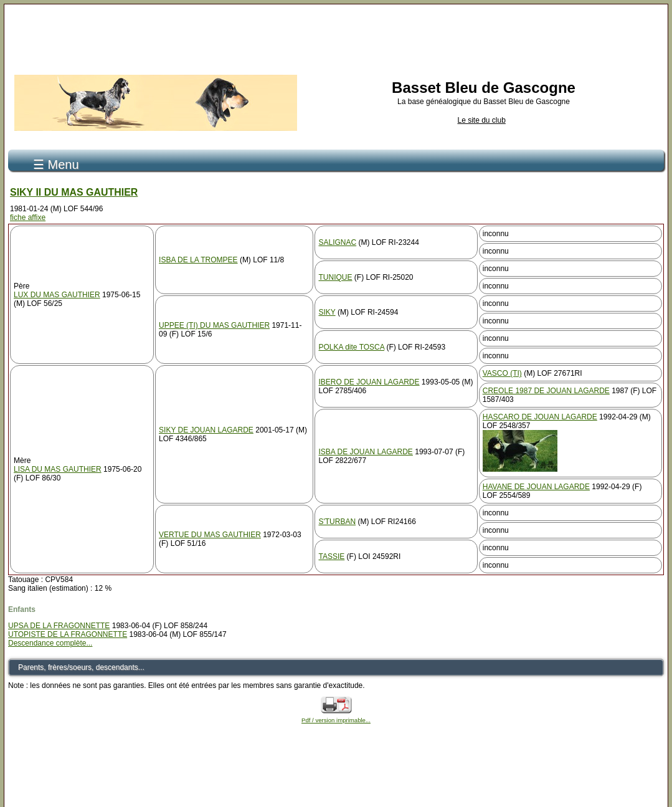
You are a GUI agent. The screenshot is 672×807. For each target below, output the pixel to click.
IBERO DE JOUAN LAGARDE (369, 382)
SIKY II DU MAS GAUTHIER (74, 192)
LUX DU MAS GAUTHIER (57, 295)
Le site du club (481, 120)
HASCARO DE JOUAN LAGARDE (540, 417)
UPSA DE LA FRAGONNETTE (59, 626)
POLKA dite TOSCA (351, 347)
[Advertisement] (336, 36)
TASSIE (331, 556)
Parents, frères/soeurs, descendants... (81, 667)
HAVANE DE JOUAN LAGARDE (536, 487)
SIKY (327, 312)
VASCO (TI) (502, 373)
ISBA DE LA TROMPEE (198, 260)
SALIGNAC (337, 242)
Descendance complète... (50, 643)
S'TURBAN (337, 522)
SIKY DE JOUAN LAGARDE (206, 430)
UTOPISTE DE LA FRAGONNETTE (68, 634)
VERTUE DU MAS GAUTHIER (210, 535)
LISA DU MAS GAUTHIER (58, 469)
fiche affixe (28, 217)
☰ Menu (56, 165)
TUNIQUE (335, 277)
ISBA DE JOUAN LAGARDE (365, 452)
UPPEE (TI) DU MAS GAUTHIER (214, 325)
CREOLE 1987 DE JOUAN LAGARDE (546, 391)
